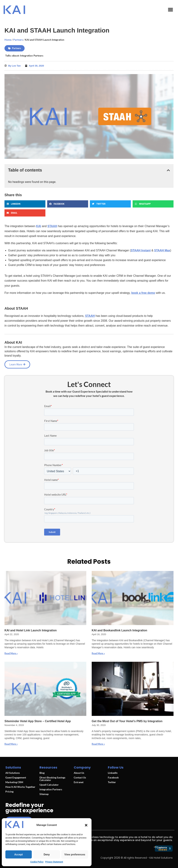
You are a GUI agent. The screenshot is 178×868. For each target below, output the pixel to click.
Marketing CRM (14, 782)
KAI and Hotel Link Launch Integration (31, 630)
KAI (39, 226)
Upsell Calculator (49, 785)
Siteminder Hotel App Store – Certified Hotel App (38, 721)
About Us (79, 773)
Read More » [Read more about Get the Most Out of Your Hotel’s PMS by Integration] (98, 744)
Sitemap (44, 794)
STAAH (52, 226)
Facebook (113, 777)
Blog (42, 773)
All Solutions (13, 773)
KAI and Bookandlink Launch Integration (119, 630)
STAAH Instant (141, 250)
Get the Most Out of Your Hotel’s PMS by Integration (127, 721)
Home (8, 40)
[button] (86, 825)
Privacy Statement (54, 862)
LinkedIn (113, 773)
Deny (47, 855)
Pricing (9, 791)
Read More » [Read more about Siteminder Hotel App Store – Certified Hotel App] (11, 744)
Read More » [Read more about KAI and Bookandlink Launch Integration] (98, 653)
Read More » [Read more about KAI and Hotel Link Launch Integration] (11, 653)
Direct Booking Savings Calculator (52, 779)
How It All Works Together (20, 787)
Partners (18, 40)
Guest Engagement (16, 777)
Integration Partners (32, 56)
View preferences (75, 855)
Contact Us (80, 777)
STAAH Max (162, 250)
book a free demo (143, 293)
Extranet (79, 782)
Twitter (112, 782)
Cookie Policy (37, 862)
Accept (19, 855)
